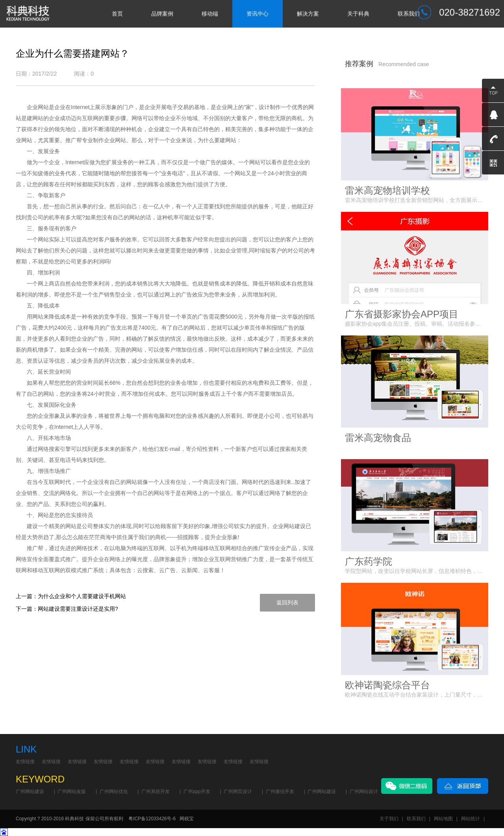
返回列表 (287, 602)
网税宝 (187, 819)
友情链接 (25, 762)
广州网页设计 (238, 792)
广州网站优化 (114, 792)
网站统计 (471, 819)
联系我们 (416, 819)
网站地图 (443, 819)
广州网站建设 (30, 792)
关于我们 (389, 819)
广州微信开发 (280, 792)
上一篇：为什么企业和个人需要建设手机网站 (71, 596)
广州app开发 (197, 792)
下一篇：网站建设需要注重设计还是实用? (67, 609)
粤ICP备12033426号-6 (152, 819)
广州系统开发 (156, 792)
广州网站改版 (72, 792)
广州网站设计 (364, 792)
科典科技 (74, 819)
